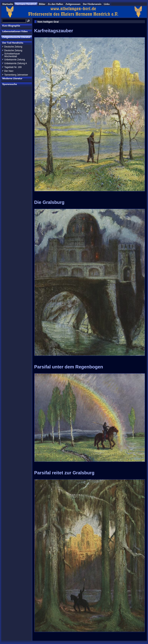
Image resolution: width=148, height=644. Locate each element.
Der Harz (9, 71)
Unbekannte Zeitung (15, 60)
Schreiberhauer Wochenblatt (12, 55)
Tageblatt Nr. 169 (13, 67)
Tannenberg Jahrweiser (16, 75)
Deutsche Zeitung (13, 47)
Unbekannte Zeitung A (16, 63)
